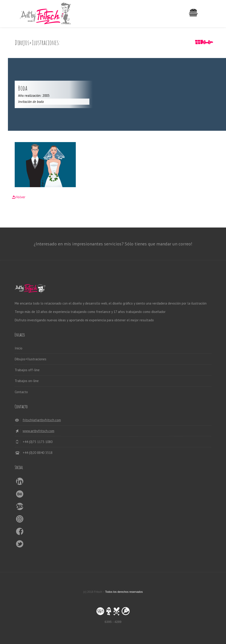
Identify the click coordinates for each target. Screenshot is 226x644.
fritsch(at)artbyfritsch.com (42, 420)
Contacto (21, 392)
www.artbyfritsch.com (38, 431)
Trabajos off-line (27, 370)
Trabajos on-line (27, 381)
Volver (21, 197)
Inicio (19, 348)
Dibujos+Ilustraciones (31, 359)
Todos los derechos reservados (124, 592)
